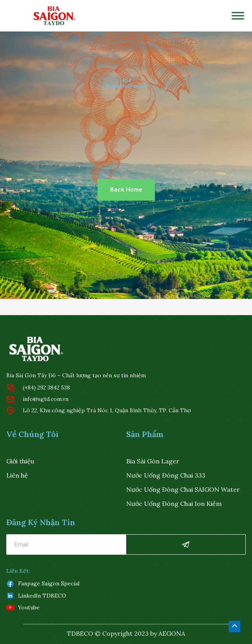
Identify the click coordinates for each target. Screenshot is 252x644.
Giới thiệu (20, 461)
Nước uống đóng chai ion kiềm (174, 504)
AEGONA (172, 633)
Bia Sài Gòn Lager (153, 461)
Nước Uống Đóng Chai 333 (166, 475)
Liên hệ (17, 475)
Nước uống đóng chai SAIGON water (183, 489)
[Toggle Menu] (238, 16)
